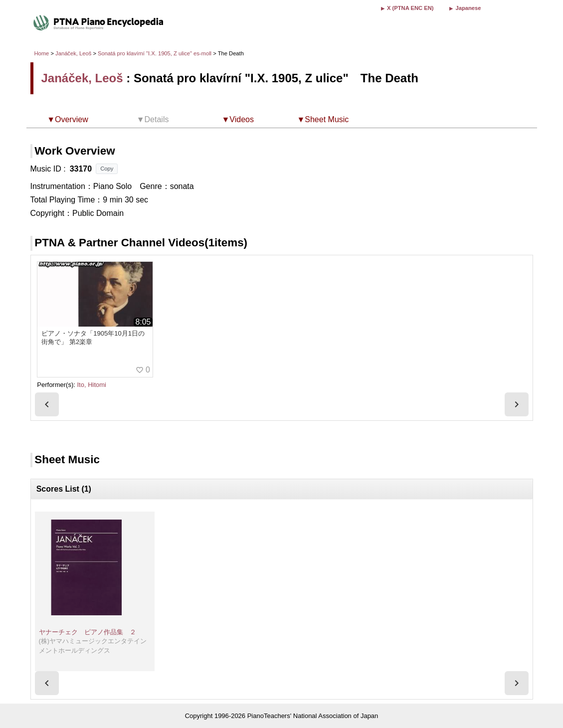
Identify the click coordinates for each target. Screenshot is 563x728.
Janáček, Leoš (73, 53)
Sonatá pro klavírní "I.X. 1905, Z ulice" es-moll (155, 53)
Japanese (468, 8)
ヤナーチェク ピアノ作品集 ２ (88, 632)
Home (42, 53)
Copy (107, 169)
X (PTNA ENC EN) (410, 8)
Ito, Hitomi (92, 385)
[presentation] (47, 404)
